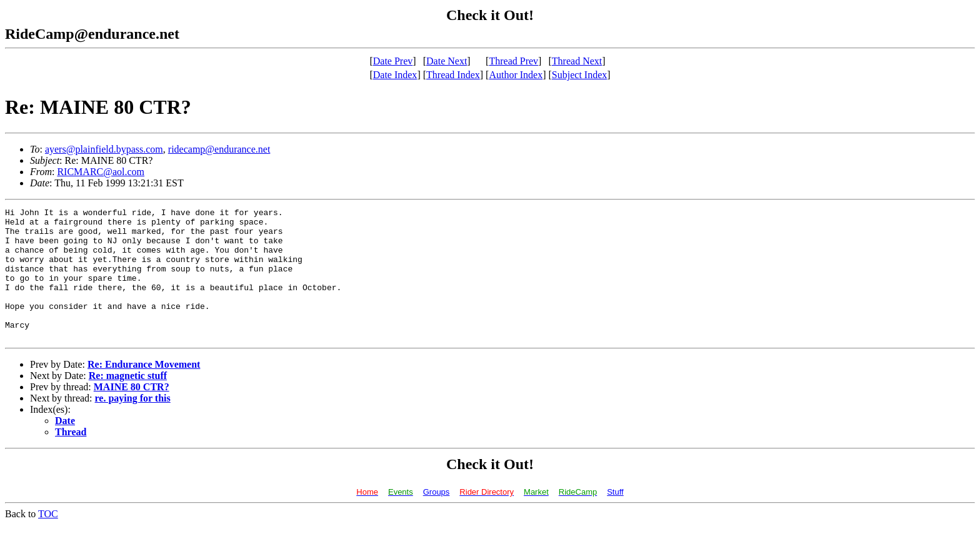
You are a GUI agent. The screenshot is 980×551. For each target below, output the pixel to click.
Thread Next (577, 61)
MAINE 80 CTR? (132, 413)
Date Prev (393, 61)
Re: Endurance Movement (144, 391)
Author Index (516, 75)
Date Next (447, 61)
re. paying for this (133, 424)
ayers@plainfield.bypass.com (104, 149)
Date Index (395, 75)
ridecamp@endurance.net (219, 149)
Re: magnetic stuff (128, 402)
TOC (48, 540)
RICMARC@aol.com (101, 172)
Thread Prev (513, 61)
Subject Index (579, 75)
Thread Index (453, 75)
